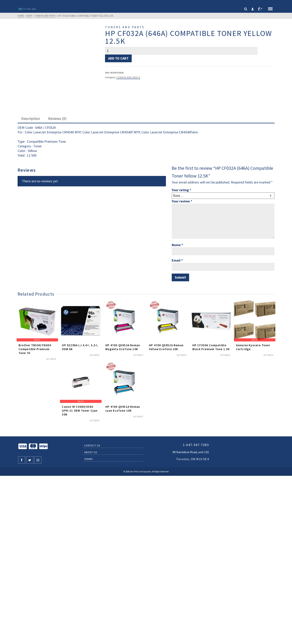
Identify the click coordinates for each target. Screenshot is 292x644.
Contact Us (92, 445)
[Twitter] (30, 460)
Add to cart (118, 58)
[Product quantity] (181, 51)
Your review (182, 201)
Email (177, 260)
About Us (91, 452)
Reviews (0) (57, 118)
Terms (88, 459)
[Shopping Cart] (261, 9)
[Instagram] (38, 460)
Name (177, 245)
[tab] (31, 119)
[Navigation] (270, 9)
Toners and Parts (128, 77)
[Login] (253, 9)
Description (31, 118)
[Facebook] (22, 460)
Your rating (181, 190)
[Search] (246, 9)
